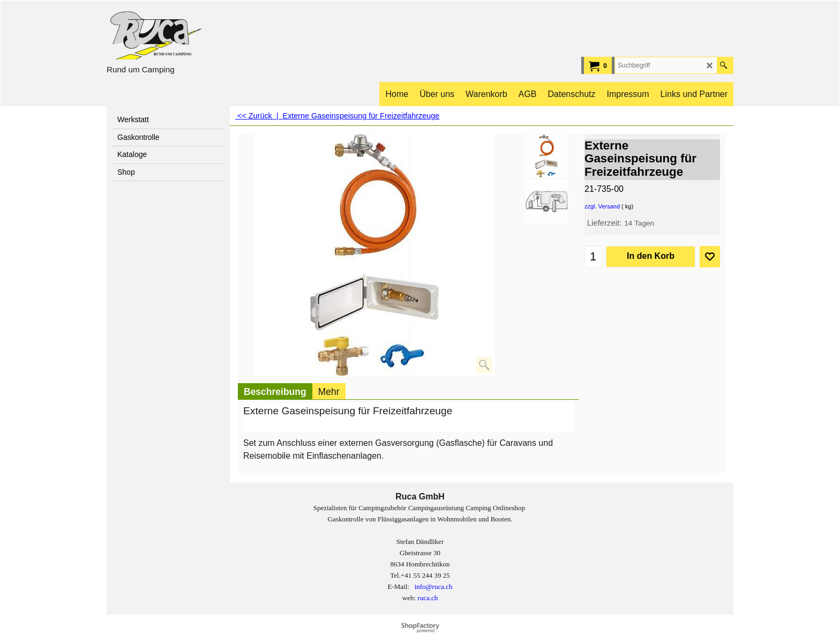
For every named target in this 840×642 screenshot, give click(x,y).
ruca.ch (427, 598)
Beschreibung (275, 392)
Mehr (329, 392)
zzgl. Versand (602, 206)
